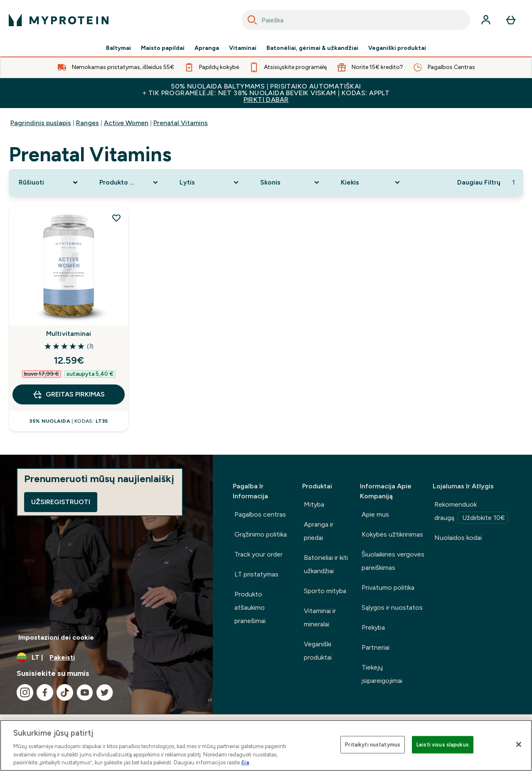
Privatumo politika (388, 587)
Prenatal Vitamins (181, 123)
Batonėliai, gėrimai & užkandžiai (312, 48)
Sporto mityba (325, 591)
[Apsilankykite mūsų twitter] (105, 692)
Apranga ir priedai (319, 531)
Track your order (259, 554)
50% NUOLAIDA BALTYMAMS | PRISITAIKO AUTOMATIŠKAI (266, 93)
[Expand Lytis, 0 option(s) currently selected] (210, 182)
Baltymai (118, 48)
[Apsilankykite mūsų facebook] (45, 692)
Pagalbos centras (260, 514)
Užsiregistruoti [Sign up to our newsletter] (61, 502)
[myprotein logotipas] (59, 20)
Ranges (87, 123)
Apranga (207, 48)
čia (245, 762)
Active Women (126, 123)
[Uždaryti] (519, 744)
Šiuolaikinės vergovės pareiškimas (393, 561)
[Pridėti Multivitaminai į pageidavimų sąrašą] (116, 218)
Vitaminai (243, 48)
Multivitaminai (69, 334)
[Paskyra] (486, 20)
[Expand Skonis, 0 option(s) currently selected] (291, 182)
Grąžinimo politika (261, 534)
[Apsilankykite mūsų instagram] (25, 692)
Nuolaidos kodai (458, 538)
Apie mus (375, 514)
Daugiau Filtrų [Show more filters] (479, 182)
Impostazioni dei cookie (56, 637)
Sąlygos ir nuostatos (392, 607)
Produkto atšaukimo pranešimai (250, 607)
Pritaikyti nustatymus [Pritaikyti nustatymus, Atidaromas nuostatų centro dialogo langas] (373, 745)
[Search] (252, 20)
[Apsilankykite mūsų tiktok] (65, 692)
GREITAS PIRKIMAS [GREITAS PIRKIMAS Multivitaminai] (69, 394)
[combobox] (356, 20)
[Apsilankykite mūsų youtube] (85, 692)
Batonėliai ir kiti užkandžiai (326, 564)
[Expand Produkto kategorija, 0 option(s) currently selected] (130, 182)
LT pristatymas (256, 574)
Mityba (314, 504)
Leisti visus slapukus (443, 745)
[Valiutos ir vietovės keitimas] (106, 658)
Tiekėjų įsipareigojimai (382, 674)
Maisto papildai (163, 48)
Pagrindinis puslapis (41, 123)
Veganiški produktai (397, 48)
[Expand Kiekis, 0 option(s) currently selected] (371, 182)
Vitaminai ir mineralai (320, 617)
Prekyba (373, 627)
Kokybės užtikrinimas (392, 534)
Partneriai (376, 647)
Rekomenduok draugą (471, 512)
